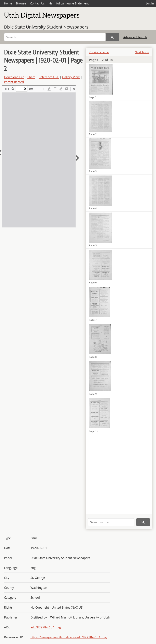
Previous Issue (99, 52)
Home (8, 3)
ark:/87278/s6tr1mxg (46, 627)
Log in (150, 3)
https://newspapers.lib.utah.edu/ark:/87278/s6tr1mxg (69, 637)
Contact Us (37, 3)
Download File (14, 77)
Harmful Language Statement (69, 3)
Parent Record (14, 82)
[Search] (55, 37)
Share (31, 77)
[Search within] (111, 522)
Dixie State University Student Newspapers (46, 27)
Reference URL (49, 77)
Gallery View (71, 77)
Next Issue (142, 52)
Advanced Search (135, 37)
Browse (21, 3)
